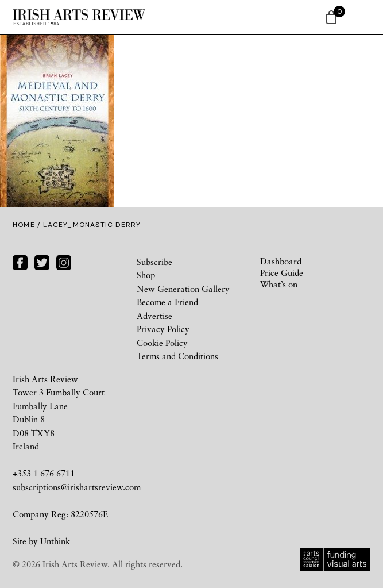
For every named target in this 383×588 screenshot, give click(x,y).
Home (24, 225)
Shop (146, 275)
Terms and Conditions (177, 356)
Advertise (154, 316)
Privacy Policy (163, 329)
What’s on (279, 284)
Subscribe (154, 262)
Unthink (55, 541)
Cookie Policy (162, 343)
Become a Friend (167, 302)
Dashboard (281, 261)
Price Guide (282, 272)
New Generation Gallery (183, 289)
